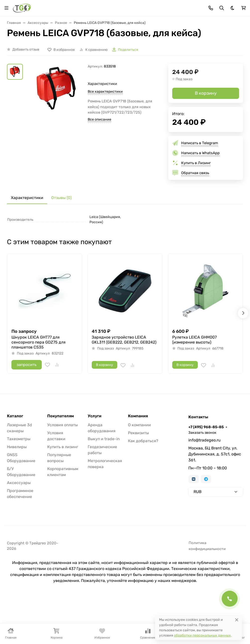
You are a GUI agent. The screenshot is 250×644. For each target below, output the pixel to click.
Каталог (15, 416)
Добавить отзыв (26, 49)
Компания (138, 416)
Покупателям (61, 416)
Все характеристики (105, 92)
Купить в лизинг (63, 447)
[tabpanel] (125, 219)
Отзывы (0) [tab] (61, 198)
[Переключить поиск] (222, 8)
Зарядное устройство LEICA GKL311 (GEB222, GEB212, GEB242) (124, 340)
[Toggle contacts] (211, 8)
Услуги (95, 416)
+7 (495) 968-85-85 (206, 427)
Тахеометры (19, 439)
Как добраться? (143, 441)
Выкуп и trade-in (104, 439)
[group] (56, 101)
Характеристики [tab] (27, 198)
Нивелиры (17, 447)
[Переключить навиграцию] (6, 8)
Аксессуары (19, 483)
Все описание (100, 119)
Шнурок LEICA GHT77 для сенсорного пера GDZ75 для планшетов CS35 (39, 342)
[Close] (237, 620)
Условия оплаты (62, 425)
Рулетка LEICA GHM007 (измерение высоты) (194, 340)
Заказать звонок (202, 433)
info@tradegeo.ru (205, 440)
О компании (139, 425)
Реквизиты (138, 433)
